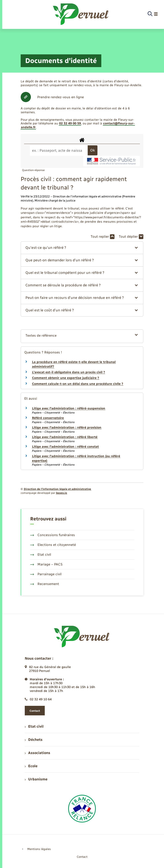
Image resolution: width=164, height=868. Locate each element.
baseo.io (62, 493)
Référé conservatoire (48, 418)
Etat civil (41, 555)
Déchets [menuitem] (34, 740)
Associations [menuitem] (37, 753)
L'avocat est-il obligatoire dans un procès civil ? (68, 372)
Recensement (45, 584)
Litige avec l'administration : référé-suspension (69, 408)
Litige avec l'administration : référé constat (65, 447)
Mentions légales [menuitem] (39, 849)
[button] (82, 248)
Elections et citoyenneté (53, 545)
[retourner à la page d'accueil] (81, 14)
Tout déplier (131, 237)
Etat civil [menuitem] (34, 726)
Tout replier (103, 237)
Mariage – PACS (46, 564)
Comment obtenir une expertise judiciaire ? (66, 378)
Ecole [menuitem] (31, 766)
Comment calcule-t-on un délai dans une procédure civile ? (78, 384)
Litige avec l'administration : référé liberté (65, 437)
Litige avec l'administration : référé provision (67, 428)
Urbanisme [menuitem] (36, 779)
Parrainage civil (46, 574)
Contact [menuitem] (82, 857)
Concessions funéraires (53, 535)
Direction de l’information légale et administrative (57, 489)
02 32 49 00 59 (70, 123)
